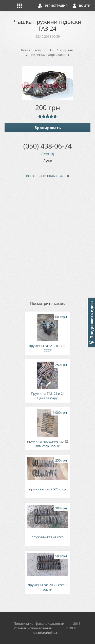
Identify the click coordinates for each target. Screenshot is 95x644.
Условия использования (33, 628)
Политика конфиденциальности (39, 624)
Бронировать (48, 128)
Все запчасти (31, 50)
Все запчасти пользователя (48, 176)
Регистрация (56, 6)
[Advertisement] (48, 239)
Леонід (48, 154)
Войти (85, 6)
